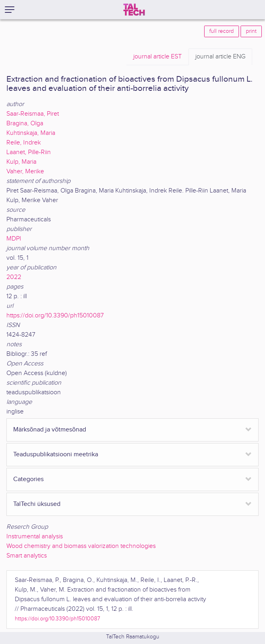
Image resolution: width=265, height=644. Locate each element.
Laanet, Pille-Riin (29, 152)
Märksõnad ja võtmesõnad (50, 430)
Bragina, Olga (25, 123)
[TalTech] (134, 10)
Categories (28, 479)
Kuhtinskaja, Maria (31, 133)
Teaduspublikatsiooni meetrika (56, 454)
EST (158, 57)
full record (222, 31)
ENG (220, 57)
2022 (14, 277)
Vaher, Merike (25, 172)
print (251, 31)
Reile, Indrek (24, 143)
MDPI (14, 239)
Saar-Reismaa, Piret (33, 114)
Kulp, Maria (21, 162)
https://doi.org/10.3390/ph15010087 (55, 316)
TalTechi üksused (37, 504)
